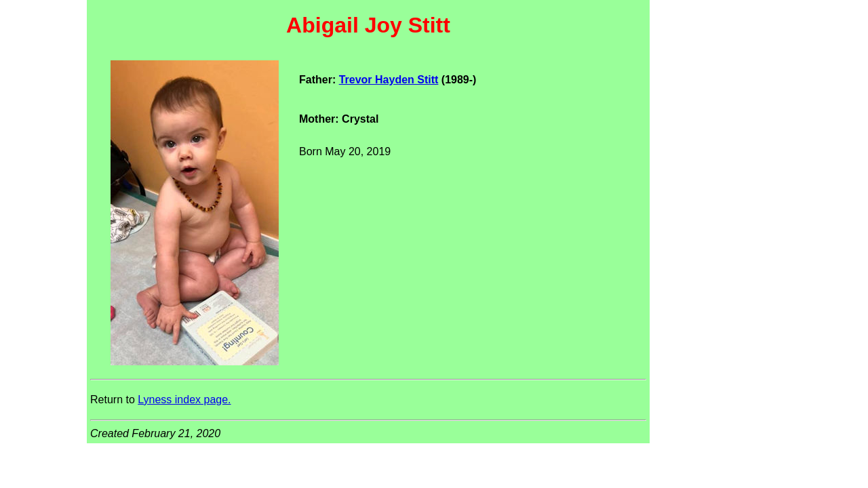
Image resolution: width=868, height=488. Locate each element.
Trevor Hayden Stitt (389, 80)
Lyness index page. (184, 400)
